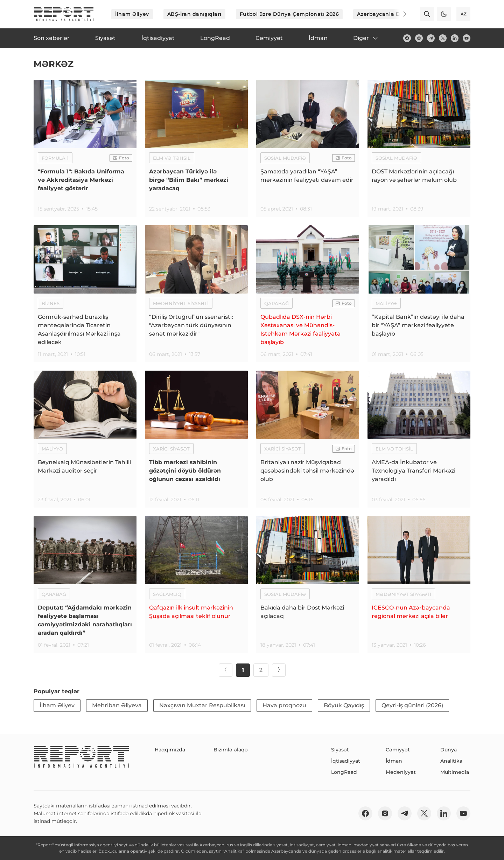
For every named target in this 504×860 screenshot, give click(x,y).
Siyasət (340, 750)
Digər (366, 38)
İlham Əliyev (132, 14)
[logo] (64, 14)
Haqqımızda (170, 750)
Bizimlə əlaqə (231, 750)
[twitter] (443, 38)
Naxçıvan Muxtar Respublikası (202, 705)
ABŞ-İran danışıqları (194, 14)
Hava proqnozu (284, 705)
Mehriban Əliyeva (117, 705)
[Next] (400, 14)
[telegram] (431, 38)
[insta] (419, 38)
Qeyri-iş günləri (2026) (412, 705)
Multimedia (455, 772)
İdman (394, 761)
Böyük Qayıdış (344, 705)
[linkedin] (455, 38)
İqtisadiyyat (346, 761)
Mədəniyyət (401, 772)
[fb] (407, 38)
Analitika (451, 761)
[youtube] (467, 38)
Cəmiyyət (398, 750)
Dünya (449, 750)
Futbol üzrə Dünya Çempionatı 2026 (289, 14)
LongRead (344, 772)
